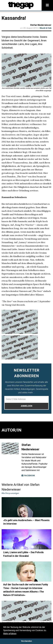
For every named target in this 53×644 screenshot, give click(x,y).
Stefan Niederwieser (41, 25)
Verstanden (26, 641)
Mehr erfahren (10, 634)
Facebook (28, 476)
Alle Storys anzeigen (10, 493)
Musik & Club (46, 28)
